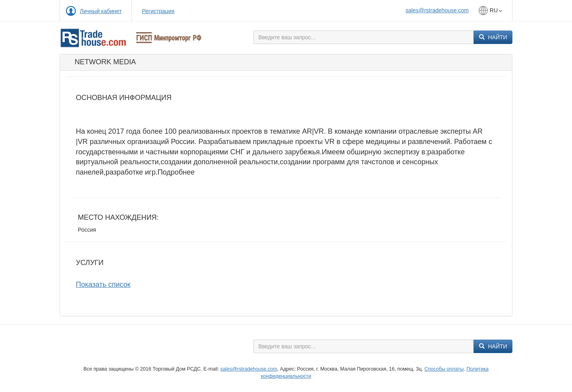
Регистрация (158, 11)
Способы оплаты (444, 369)
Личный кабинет (101, 11)
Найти (493, 37)
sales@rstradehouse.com (437, 10)
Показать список (103, 284)
